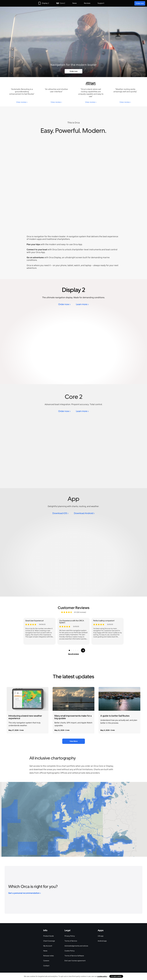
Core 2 (62, 3)
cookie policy (102, 976)
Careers (46, 961)
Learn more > (82, 304)
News (74, 3)
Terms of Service (71, 941)
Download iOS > (60, 513)
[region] (73, 819)
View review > (22, 102)
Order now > (64, 304)
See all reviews (73, 654)
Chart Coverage (49, 941)
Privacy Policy (70, 936)
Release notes (49, 956)
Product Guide (49, 936)
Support (101, 3)
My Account (48, 946)
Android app (102, 941)
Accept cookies (116, 976)
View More (74, 741)
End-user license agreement (75, 961)
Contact (46, 966)
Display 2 (45, 3)
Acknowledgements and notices (76, 946)
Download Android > (84, 513)
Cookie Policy (70, 951)
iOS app (101, 936)
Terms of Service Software (74, 956)
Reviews (87, 3)
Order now (140, 3)
